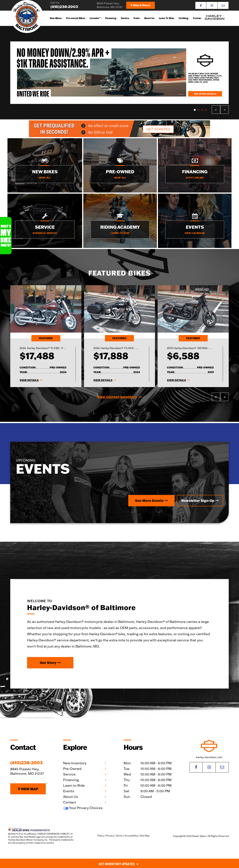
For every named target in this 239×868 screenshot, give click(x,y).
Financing (71, 780)
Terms (119, 836)
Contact (197, 18)
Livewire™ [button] (95, 18)
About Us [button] (149, 18)
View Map (28, 789)
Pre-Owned (72, 769)
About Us (71, 797)
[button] (216, 110)
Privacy (110, 836)
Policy (101, 836)
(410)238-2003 (26, 763)
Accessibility (131, 836)
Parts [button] (136, 18)
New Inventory (75, 763)
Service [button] (125, 18)
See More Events (151, 501)
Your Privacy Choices (83, 808)
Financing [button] (111, 18)
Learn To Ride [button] (166, 18)
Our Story (50, 663)
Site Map (145, 836)
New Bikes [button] (56, 18)
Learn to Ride (74, 785)
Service (69, 774)
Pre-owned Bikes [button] (76, 18)
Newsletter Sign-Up (200, 501)
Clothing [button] (183, 18)
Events (69, 791)
